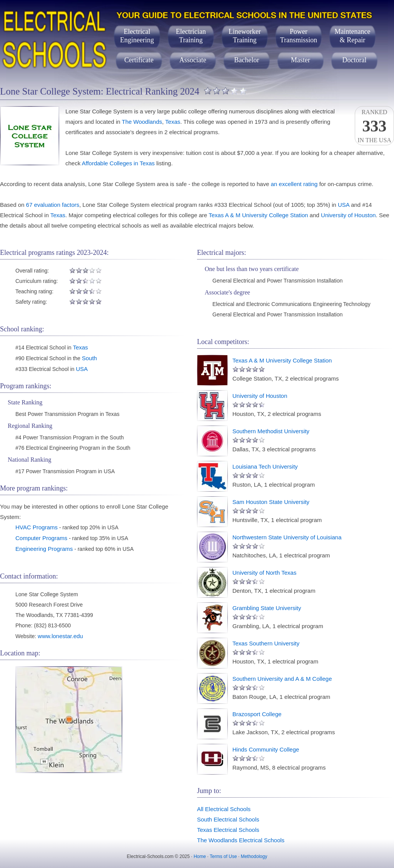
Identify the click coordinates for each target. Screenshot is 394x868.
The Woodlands (142, 122)
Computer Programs (41, 538)
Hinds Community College (266, 749)
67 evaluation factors (53, 205)
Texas (173, 122)
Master (301, 60)
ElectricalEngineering (137, 36)
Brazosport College (257, 714)
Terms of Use (223, 856)
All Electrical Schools (224, 809)
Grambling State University (267, 608)
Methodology (254, 856)
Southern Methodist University (271, 431)
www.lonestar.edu (60, 636)
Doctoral (355, 60)
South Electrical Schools (228, 819)
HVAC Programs (37, 527)
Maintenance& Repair (353, 36)
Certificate (139, 60)
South (89, 358)
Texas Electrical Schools (228, 830)
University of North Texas (264, 573)
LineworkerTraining (245, 36)
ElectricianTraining (191, 36)
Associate (193, 60)
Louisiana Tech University (265, 466)
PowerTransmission (299, 36)
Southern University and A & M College (282, 679)
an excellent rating (294, 184)
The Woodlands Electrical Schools (241, 840)
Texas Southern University (266, 643)
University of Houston (348, 215)
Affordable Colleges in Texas (119, 163)
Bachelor (247, 60)
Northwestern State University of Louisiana (287, 537)
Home (200, 856)
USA (344, 205)
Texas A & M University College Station (258, 215)
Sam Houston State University (271, 502)
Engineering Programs (44, 549)
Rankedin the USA (374, 126)
